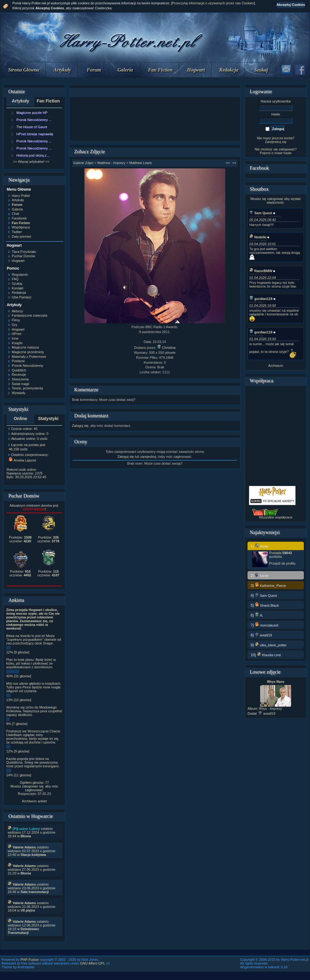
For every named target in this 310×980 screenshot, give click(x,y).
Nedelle (258, 237)
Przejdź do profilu (282, 563)
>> (234, 163)
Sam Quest (261, 213)
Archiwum (276, 366)
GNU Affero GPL (93, 963)
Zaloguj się (80, 426)
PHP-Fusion (30, 960)
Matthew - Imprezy (111, 163)
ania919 (267, 713)
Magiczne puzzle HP (32, 113)
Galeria (125, 70)
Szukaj (261, 70)
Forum (94, 70)
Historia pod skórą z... (33, 155)
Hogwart (196, 70)
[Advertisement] (155, 119)
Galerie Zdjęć (83, 163)
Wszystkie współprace (276, 517)
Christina (166, 348)
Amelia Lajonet (22, 460)
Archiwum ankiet (34, 801)
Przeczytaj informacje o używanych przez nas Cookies (213, 3)
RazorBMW (261, 271)
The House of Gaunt (32, 127)
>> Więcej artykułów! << (31, 162)
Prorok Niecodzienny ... (34, 120)
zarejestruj (148, 457)
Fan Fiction (160, 70)
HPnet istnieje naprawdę (35, 134)
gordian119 (261, 299)
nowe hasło (283, 153)
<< (228, 163)
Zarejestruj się (276, 142)
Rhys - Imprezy (270, 709)
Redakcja (229, 70)
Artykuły (62, 70)
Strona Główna (24, 70)
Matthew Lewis (141, 163)
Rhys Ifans (276, 682)
